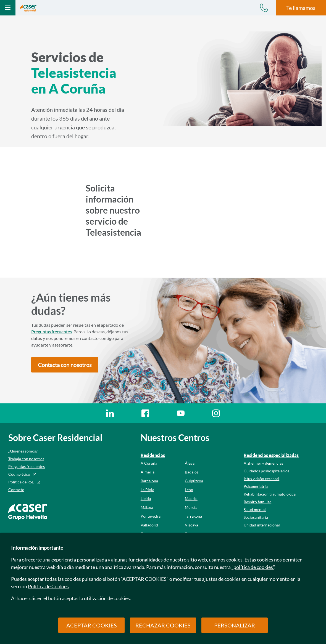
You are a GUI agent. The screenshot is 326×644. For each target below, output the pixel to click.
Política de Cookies (48, 586)
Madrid (191, 498)
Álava (190, 463)
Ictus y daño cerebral (261, 479)
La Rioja (147, 490)
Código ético (19, 474)
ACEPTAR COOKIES (92, 625)
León (189, 490)
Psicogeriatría (256, 486)
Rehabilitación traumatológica (270, 494)
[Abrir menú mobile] (8, 8)
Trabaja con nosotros (26, 459)
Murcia (191, 507)
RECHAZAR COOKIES (163, 625)
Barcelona (149, 481)
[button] (65, 365)
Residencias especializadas (271, 455)
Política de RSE (21, 482)
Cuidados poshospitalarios (266, 471)
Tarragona (193, 516)
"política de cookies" (253, 567)
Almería (148, 472)
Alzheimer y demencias (263, 463)
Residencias (153, 455)
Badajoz (192, 472)
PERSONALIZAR (235, 625)
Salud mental (255, 509)
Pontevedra (151, 516)
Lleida (146, 498)
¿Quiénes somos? (23, 451)
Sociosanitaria (256, 517)
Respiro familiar (257, 502)
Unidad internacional (262, 525)
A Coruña (149, 463)
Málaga (147, 507)
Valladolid (149, 525)
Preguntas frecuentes (52, 332)
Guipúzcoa (194, 481)
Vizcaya (191, 525)
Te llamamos (301, 8)
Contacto (16, 490)
